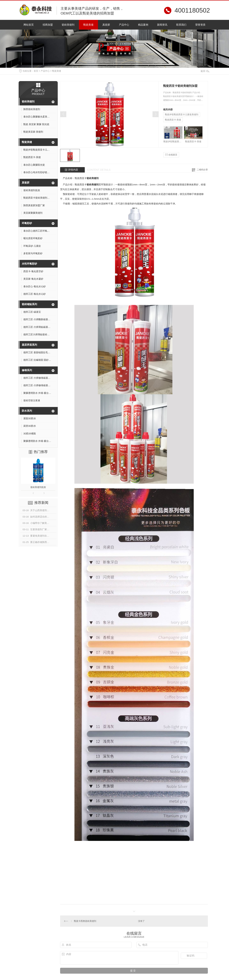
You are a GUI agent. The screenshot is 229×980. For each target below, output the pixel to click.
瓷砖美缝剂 (68, 25)
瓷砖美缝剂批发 (38, 487)
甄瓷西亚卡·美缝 (173, 120)
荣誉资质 (200, 25)
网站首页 (29, 25)
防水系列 (27, 411)
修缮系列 (27, 370)
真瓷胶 (106, 25)
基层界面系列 (29, 345)
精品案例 (143, 25)
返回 (205, 71)
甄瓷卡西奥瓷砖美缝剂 (85, 921)
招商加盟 (48, 25)
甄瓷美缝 (88, 25)
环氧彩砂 (27, 223)
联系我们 (181, 25)
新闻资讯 (162, 25)
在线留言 (171, 155)
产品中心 (124, 25)
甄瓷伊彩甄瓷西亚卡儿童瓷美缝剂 (182, 114)
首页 (36, 71)
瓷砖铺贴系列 (29, 304)
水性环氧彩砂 (29, 264)
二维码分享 (202, 170)
